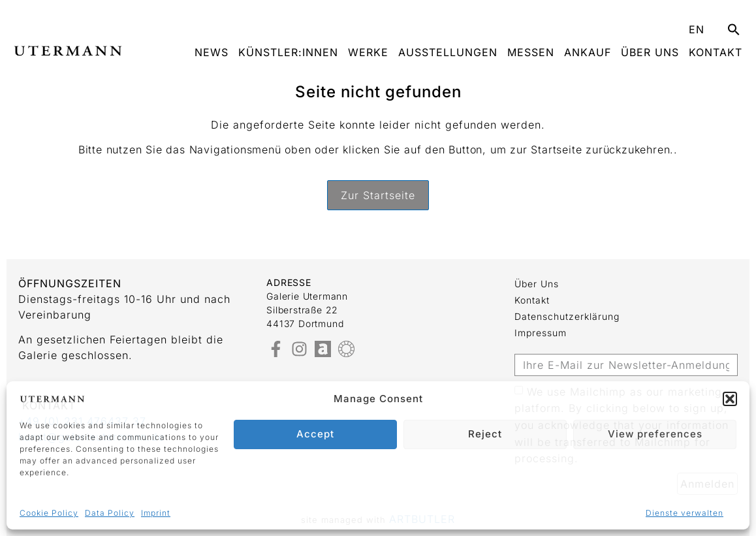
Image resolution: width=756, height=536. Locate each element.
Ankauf (588, 52)
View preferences (655, 434)
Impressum (541, 333)
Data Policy (110, 513)
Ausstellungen (448, 52)
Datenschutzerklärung (567, 316)
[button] (730, 399)
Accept (315, 434)
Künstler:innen (288, 52)
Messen (531, 52)
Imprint (156, 513)
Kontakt (716, 52)
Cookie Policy (49, 513)
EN (697, 29)
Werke (368, 52)
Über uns (650, 52)
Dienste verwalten (685, 513)
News (212, 52)
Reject (485, 434)
